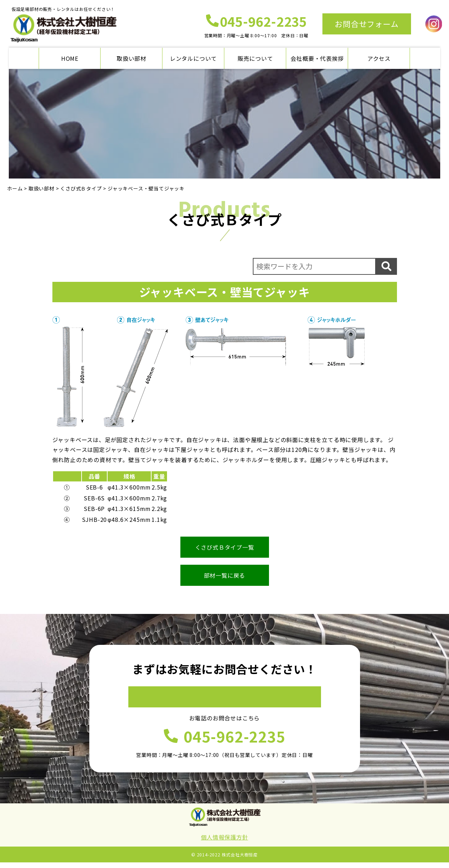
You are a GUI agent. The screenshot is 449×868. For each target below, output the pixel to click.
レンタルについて (193, 58)
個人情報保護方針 (224, 843)
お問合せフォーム (367, 24)
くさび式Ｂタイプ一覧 (225, 547)
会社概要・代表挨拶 (317, 58)
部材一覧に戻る (225, 575)
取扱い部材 (132, 58)
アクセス (379, 58)
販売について (255, 58)
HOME (70, 58)
